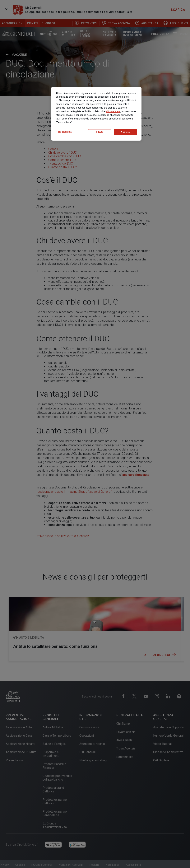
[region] (96, 114)
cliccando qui (113, 111)
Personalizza (64, 132)
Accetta (125, 132)
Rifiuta (100, 132)
